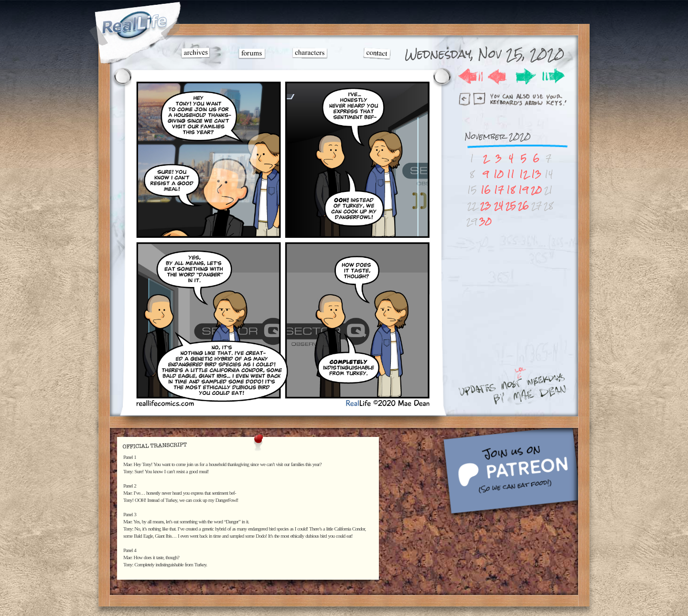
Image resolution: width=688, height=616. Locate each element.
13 (536, 174)
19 (523, 190)
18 (511, 190)
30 (485, 221)
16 (486, 190)
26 (523, 206)
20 (536, 190)
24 (499, 206)
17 (499, 190)
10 (499, 174)
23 (486, 206)
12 (524, 174)
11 (511, 174)
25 (511, 206)
